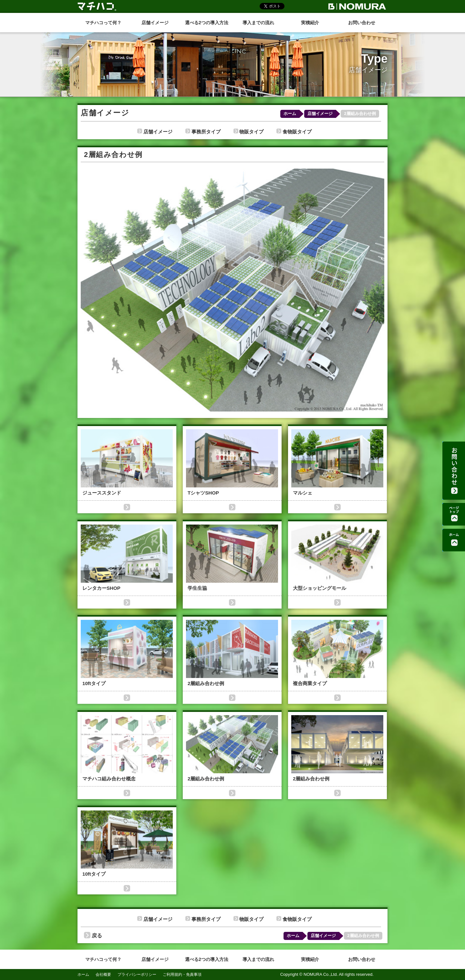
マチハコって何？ (103, 23)
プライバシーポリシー (137, 975)
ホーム (290, 114)
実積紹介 (310, 23)
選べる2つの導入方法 (207, 23)
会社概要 (103, 975)
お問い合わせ (362, 23)
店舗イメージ (155, 23)
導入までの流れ (258, 23)
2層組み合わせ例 (360, 114)
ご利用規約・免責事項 (182, 975)
